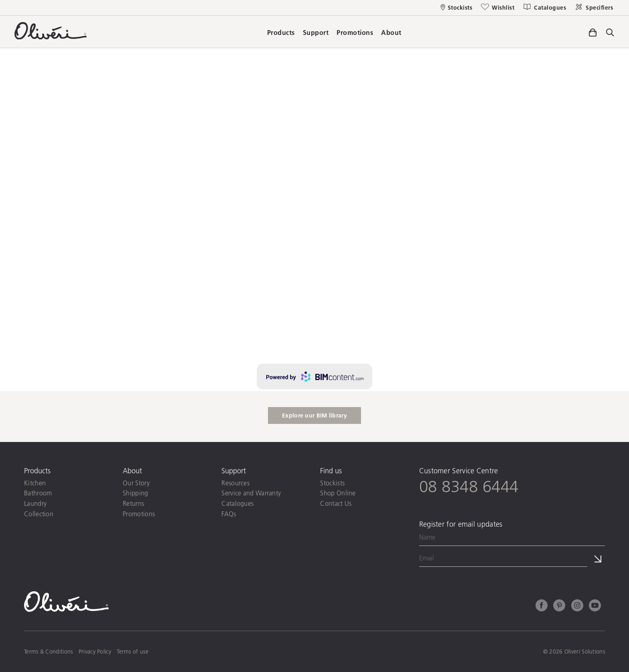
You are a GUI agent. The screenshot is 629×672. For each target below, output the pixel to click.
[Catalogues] (544, 8)
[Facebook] (542, 607)
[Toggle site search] (610, 33)
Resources (235, 483)
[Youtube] (595, 607)
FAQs (229, 514)
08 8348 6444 (469, 486)
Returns (133, 503)
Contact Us (336, 503)
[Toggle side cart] (592, 31)
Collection (39, 514)
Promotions (139, 514)
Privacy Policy (95, 652)
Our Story (136, 483)
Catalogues (237, 503)
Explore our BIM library (314, 415)
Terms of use (133, 652)
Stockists (332, 483)
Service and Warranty (251, 493)
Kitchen (35, 483)
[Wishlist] (497, 8)
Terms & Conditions (48, 652)
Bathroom (38, 493)
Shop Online (338, 493)
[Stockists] (457, 8)
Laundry (35, 503)
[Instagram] (577, 607)
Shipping (135, 493)
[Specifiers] (593, 8)
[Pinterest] (559, 607)
